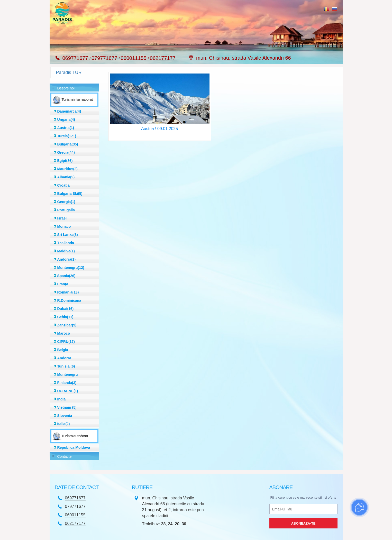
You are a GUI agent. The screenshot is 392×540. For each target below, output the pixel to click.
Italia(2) (64, 424)
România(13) (68, 292)
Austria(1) (66, 128)
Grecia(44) (66, 152)
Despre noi (66, 88)
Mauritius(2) (67, 169)
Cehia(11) (65, 317)
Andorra (64, 358)
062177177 (163, 58)
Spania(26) (66, 276)
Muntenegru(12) (71, 268)
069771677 (76, 58)
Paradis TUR (69, 72)
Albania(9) (66, 177)
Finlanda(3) (67, 383)
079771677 (105, 58)
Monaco (64, 226)
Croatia (63, 185)
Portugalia (66, 210)
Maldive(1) (66, 251)
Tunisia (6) (66, 366)
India (62, 399)
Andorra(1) (67, 259)
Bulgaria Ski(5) (70, 194)
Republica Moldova (74, 447)
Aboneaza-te (303, 523)
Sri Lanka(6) (68, 235)
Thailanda (66, 243)
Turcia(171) (67, 136)
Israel (62, 218)
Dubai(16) (66, 309)
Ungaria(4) (66, 120)
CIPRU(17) (66, 342)
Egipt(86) (65, 161)
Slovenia (65, 416)
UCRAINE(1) (68, 391)
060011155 (134, 58)
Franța (63, 284)
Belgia (63, 350)
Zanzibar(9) (67, 325)
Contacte (65, 456)
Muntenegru (68, 374)
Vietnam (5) (67, 407)
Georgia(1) (66, 202)
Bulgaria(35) (68, 144)
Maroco (64, 333)
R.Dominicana (69, 300)
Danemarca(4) (69, 111)
